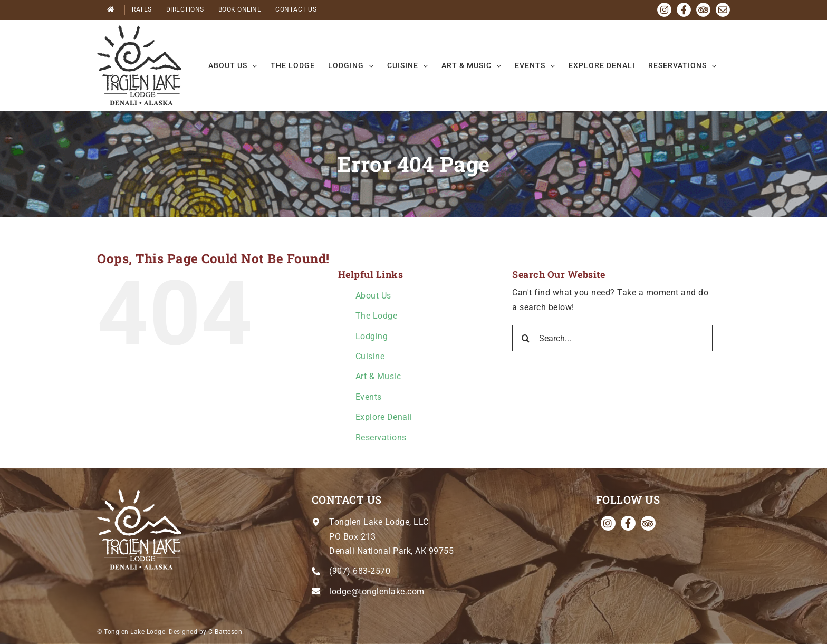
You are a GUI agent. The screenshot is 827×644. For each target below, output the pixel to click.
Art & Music (378, 376)
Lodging (372, 336)
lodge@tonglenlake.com (377, 592)
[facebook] (628, 523)
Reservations (381, 438)
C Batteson (225, 632)
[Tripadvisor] (648, 523)
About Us (373, 296)
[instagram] (608, 523)
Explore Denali (384, 417)
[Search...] (612, 338)
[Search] (525, 338)
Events (369, 397)
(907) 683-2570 (360, 571)
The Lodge (377, 316)
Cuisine (370, 356)
